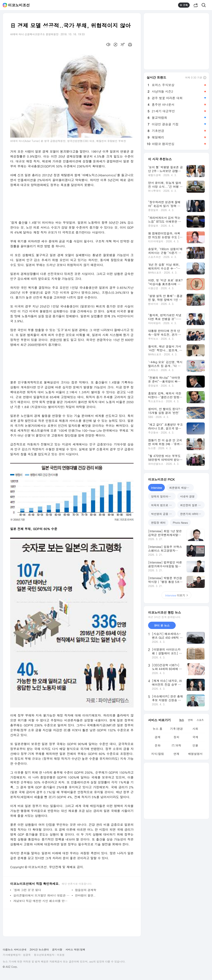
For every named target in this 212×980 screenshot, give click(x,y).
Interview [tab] (156, 488)
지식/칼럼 (158, 754)
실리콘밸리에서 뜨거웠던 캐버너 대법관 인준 (42, 895)
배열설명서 (195, 754)
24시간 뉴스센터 (39, 949)
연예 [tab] (190, 720)
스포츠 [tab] (200, 720)
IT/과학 (176, 745)
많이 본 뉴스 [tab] (162, 625)
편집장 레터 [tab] (158, 523)
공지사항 (57, 949)
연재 (176, 754)
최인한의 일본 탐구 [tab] (192, 505)
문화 (158, 745)
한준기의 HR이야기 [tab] (192, 514)
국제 (195, 737)
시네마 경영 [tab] (187, 496)
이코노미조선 (19, 5)
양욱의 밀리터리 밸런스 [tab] (163, 496)
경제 (158, 737)
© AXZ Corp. (10, 967)
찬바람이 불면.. (85, 895)
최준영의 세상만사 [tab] (181, 488)
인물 (195, 745)
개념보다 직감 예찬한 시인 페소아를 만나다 (42, 901)
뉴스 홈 (157, 729)
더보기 (176, 595)
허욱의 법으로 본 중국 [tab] (163, 505)
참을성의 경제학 (86, 890)
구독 (184, 5)
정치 (176, 737)
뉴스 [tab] (182, 720)
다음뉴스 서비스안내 (15, 949)
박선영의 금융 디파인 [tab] (163, 514)
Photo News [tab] (180, 523)
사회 (195, 729)
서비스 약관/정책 (75, 949)
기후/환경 (177, 729)
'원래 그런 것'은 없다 (27, 890)
